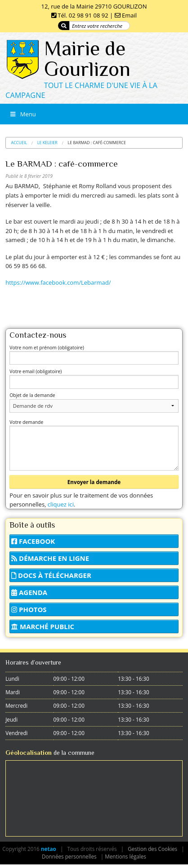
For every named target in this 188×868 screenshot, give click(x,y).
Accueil (19, 143)
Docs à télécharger (51, 575)
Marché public (43, 626)
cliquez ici (61, 504)
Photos (29, 609)
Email (129, 15)
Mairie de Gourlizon (87, 59)
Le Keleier (47, 143)
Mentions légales (125, 856)
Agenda (29, 592)
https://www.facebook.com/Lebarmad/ (58, 282)
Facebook (33, 541)
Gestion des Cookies (152, 849)
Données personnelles (69, 856)
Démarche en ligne (50, 558)
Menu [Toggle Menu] (22, 114)
